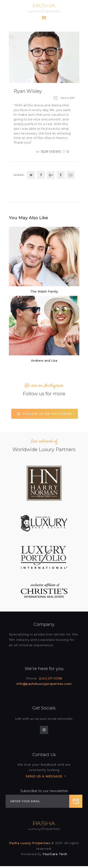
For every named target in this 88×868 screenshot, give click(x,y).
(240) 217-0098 (51, 678)
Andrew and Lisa (44, 360)
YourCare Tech (55, 854)
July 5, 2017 (68, 98)
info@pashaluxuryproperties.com (44, 684)
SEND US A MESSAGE (44, 776)
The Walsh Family (44, 291)
